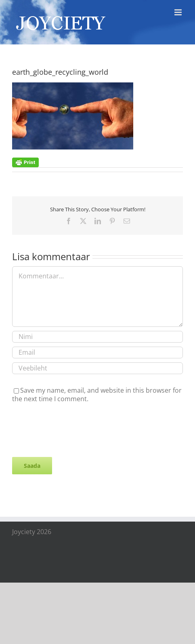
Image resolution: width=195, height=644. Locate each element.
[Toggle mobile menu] (179, 12)
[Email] (97, 353)
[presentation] (73, 429)
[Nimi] (97, 337)
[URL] (97, 368)
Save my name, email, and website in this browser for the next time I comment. (97, 395)
